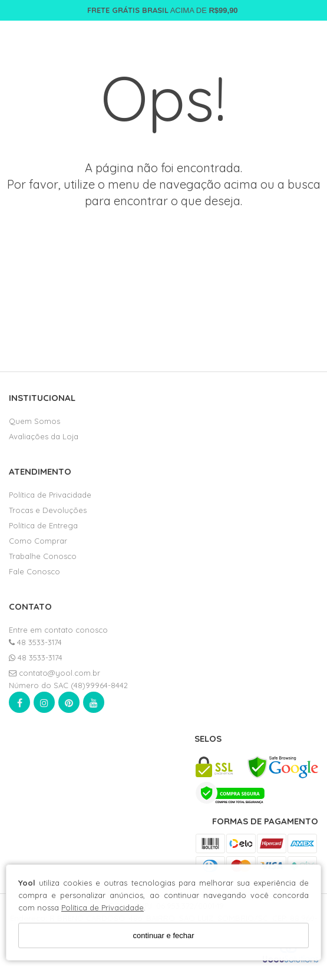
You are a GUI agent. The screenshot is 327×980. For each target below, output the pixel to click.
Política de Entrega (43, 525)
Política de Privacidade (103, 907)
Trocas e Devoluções (48, 510)
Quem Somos (34, 421)
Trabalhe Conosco (43, 556)
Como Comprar (38, 541)
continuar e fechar (163, 935)
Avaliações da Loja (44, 436)
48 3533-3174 (35, 642)
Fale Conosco (34, 571)
